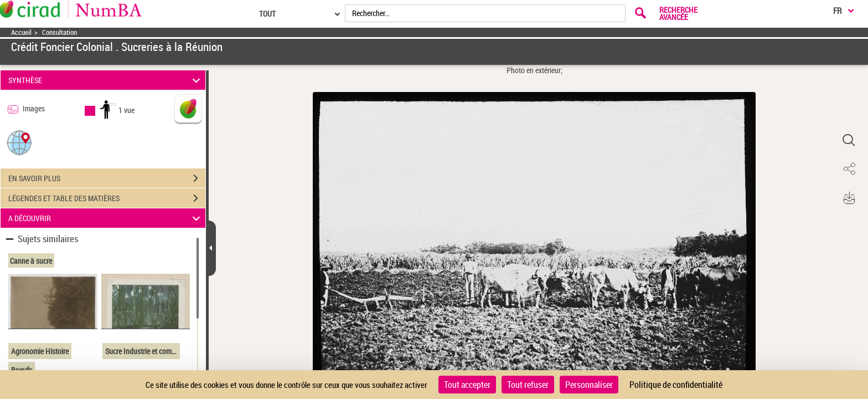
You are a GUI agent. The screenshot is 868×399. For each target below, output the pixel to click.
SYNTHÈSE (106, 80)
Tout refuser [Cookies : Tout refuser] (528, 385)
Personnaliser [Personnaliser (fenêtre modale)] (589, 385)
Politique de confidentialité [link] (676, 385)
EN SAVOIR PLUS (107, 178)
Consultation (60, 32)
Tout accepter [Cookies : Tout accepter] (467, 385)
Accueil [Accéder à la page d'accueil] (21, 32)
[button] (19, 142)
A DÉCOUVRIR (106, 218)
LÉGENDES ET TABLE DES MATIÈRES (107, 198)
